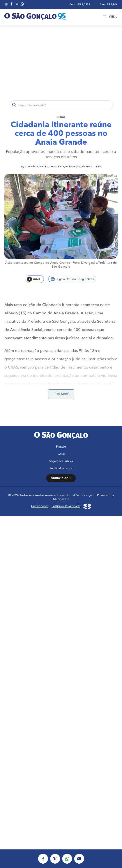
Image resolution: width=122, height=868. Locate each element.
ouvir (34, 279)
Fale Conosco (40, 506)
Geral (61, 117)
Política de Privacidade (66, 506)
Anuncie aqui (61, 478)
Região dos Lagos (61, 469)
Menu (111, 17)
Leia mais (61, 394)
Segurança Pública (61, 461)
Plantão (61, 447)
